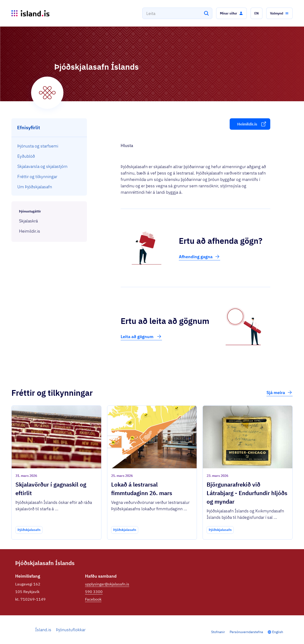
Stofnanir (218, 632)
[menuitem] (49, 146)
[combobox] (177, 13)
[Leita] (206, 13)
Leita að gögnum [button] (141, 336)
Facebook (93, 599)
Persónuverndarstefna (246, 632)
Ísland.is (43, 630)
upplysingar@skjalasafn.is (107, 584)
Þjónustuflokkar (71, 630)
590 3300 (94, 592)
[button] (231, 13)
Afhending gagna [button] (199, 257)
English (278, 632)
